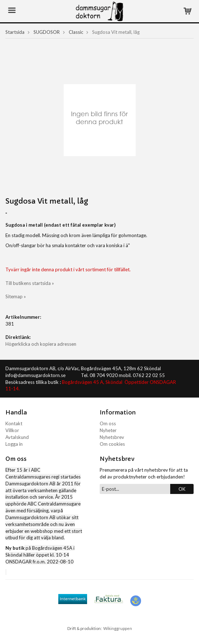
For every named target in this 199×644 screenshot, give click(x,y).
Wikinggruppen (118, 628)
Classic (76, 32)
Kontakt (14, 423)
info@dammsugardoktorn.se (35, 375)
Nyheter (108, 430)
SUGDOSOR (47, 32)
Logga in (14, 444)
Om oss (108, 423)
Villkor (12, 430)
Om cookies (112, 444)
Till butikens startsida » (30, 283)
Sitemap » (16, 296)
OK (182, 489)
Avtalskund (17, 437)
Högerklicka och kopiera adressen (41, 344)
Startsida (15, 32)
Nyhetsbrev (112, 437)
